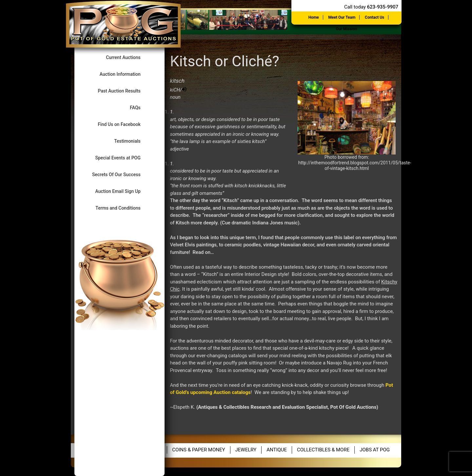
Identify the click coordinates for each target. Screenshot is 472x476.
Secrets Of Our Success (122, 174)
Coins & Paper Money (198, 450)
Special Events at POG (123, 158)
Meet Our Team (342, 17)
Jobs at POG (375, 450)
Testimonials (133, 141)
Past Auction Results (125, 91)
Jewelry (246, 450)
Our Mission (346, 29)
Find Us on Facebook (125, 124)
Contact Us (374, 17)
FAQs (141, 107)
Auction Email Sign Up (123, 191)
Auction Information (126, 74)
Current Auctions (129, 57)
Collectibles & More (323, 450)
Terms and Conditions (123, 208)
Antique (277, 450)
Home (314, 17)
